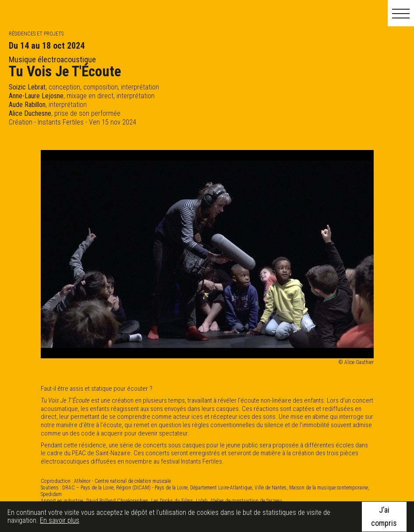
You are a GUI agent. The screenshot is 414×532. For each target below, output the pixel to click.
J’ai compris (384, 516)
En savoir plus (60, 520)
